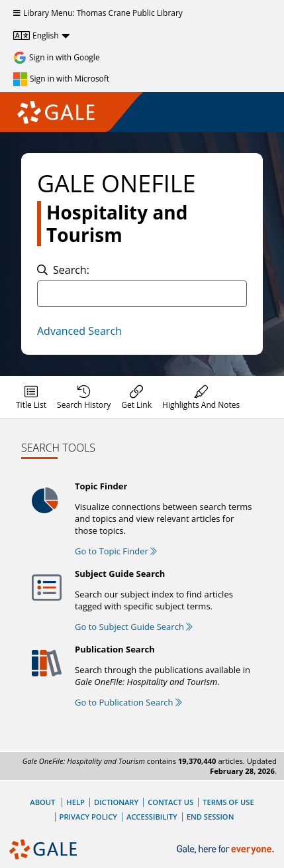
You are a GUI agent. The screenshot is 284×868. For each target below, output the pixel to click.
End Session (211, 817)
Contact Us (170, 802)
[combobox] (142, 294)
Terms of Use (228, 802)
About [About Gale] (42, 802)
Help (75, 802)
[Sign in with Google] (57, 58)
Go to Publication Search (128, 702)
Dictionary (116, 802)
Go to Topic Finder (116, 551)
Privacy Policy (88, 817)
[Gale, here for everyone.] (227, 850)
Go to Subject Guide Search (134, 627)
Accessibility (152, 817)
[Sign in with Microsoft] (61, 79)
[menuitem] (31, 397)
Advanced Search (79, 331)
